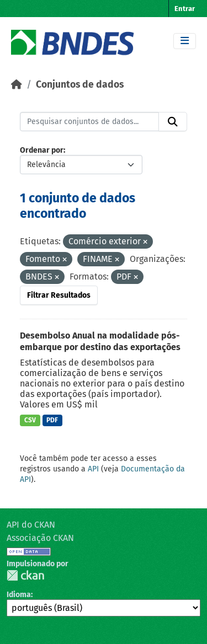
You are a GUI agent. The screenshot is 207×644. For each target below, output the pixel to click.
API (93, 469)
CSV (30, 420)
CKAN (25, 575)
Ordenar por (42, 150)
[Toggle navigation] (185, 41)
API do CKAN (31, 525)
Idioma (19, 595)
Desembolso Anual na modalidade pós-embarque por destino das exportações (100, 341)
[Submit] (173, 122)
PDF (52, 420)
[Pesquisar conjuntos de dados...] (89, 122)
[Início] (17, 85)
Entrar (185, 9)
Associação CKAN (40, 538)
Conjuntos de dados (80, 85)
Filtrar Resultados (59, 295)
